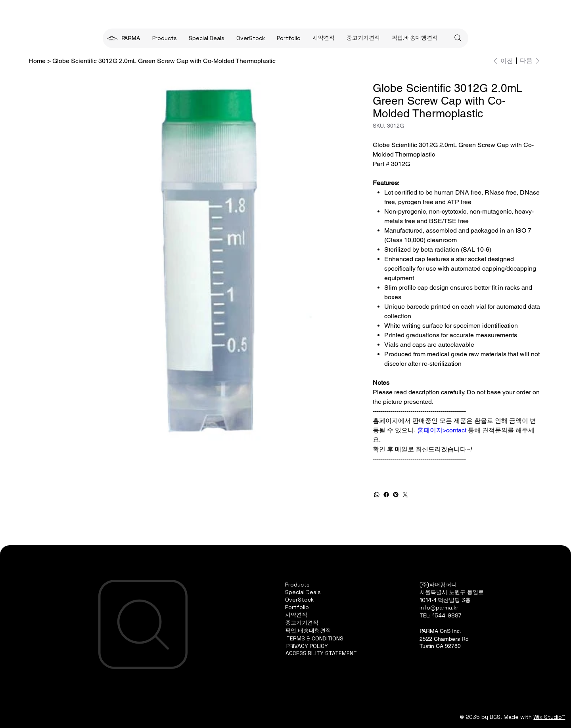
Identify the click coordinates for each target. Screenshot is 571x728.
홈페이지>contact (442, 430)
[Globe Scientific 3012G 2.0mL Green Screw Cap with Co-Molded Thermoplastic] (164, 61)
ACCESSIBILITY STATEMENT (321, 653)
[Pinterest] (396, 495)
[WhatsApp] (377, 495)
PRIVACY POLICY (307, 646)
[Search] (458, 38)
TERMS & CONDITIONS (315, 638)
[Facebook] (386, 495)
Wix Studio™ (549, 717)
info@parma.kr (439, 608)
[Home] (37, 61)
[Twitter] (405, 495)
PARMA (131, 38)
